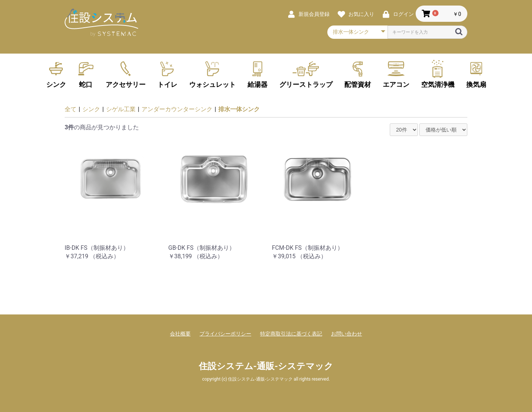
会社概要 (180, 334)
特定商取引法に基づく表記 (291, 334)
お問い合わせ (347, 334)
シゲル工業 (121, 109)
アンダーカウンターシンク (177, 109)
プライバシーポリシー (225, 334)
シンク (91, 109)
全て (71, 109)
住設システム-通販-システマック (266, 366)
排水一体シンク (239, 109)
